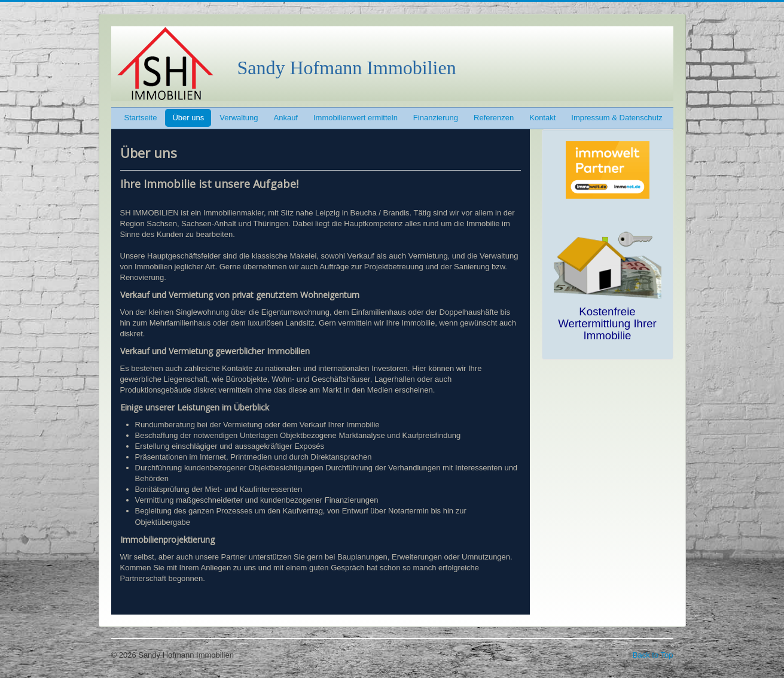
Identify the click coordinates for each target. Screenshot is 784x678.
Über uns (188, 118)
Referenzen (494, 118)
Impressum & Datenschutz (617, 118)
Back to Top (653, 655)
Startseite (141, 118)
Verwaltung (239, 118)
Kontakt (542, 118)
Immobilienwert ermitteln (356, 118)
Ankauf (286, 118)
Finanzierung (436, 118)
